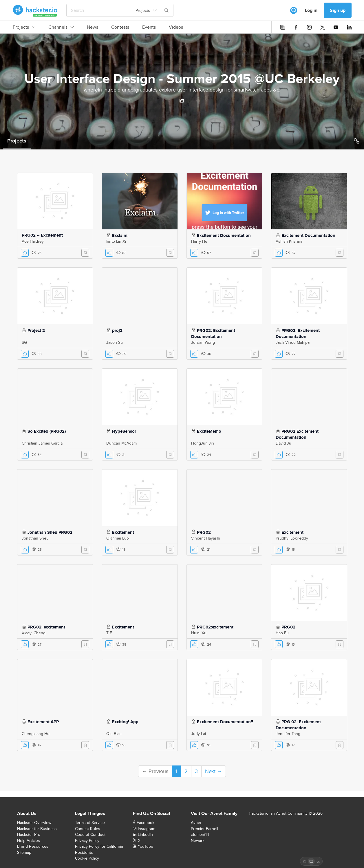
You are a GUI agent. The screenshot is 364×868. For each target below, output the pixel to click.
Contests (120, 27)
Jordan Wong (203, 342)
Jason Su (115, 342)
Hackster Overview (34, 823)
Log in (311, 10)
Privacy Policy (87, 840)
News (93, 27)
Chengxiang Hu (36, 734)
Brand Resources (33, 846)
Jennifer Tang (288, 734)
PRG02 (204, 532)
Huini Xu (199, 633)
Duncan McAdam (121, 443)
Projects (24, 27)
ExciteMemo (209, 431)
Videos (176, 27)
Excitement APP (43, 722)
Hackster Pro (29, 834)
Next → (214, 771)
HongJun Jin (203, 443)
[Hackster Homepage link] (35, 10)
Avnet (196, 823)
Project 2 (36, 330)
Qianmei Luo (118, 538)
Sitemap (24, 852)
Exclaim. (120, 235)
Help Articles (29, 840)
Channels (61, 27)
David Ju (283, 443)
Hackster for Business (37, 829)
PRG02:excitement (215, 627)
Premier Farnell (204, 829)
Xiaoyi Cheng (34, 633)
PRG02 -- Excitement (42, 235)
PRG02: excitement (46, 627)
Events (149, 27)
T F (109, 633)
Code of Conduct (90, 834)
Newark (198, 840)
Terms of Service (90, 823)
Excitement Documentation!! (225, 722)
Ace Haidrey (33, 241)
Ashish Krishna (289, 241)
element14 (200, 834)
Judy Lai (199, 734)
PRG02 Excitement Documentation (297, 434)
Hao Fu (282, 633)
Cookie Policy (87, 858)
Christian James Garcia (42, 443)
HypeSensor (124, 431)
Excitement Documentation (224, 235)
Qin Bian (114, 734)
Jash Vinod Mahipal (293, 342)
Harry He (199, 241)
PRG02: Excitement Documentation (213, 334)
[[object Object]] (294, 10)
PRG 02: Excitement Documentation (298, 725)
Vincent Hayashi (206, 538)
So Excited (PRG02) (47, 431)
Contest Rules (88, 829)
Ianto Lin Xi (116, 241)
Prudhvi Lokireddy (292, 538)
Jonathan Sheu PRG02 (50, 532)
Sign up (338, 10)
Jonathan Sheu (35, 538)
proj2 (117, 330)
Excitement (123, 532)
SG (24, 342)
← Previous (155, 771)
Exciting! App (125, 722)
